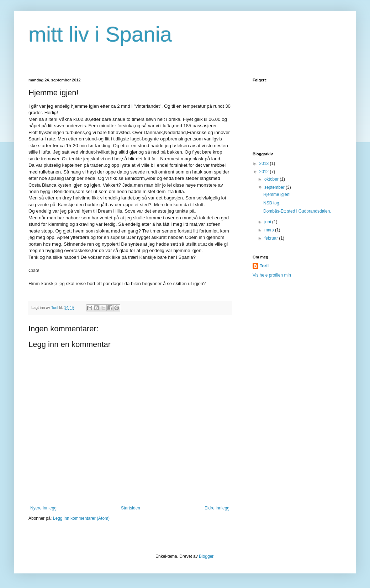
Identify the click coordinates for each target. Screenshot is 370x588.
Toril (264, 266)
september (275, 187)
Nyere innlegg (43, 508)
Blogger (206, 556)
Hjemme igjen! (277, 194)
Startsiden (131, 508)
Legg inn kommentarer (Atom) (81, 518)
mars (270, 230)
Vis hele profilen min (272, 275)
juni (268, 222)
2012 (265, 172)
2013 (265, 164)
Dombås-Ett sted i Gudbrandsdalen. (297, 211)
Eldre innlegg (217, 508)
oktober (272, 179)
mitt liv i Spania (100, 34)
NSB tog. (272, 203)
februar (272, 238)
